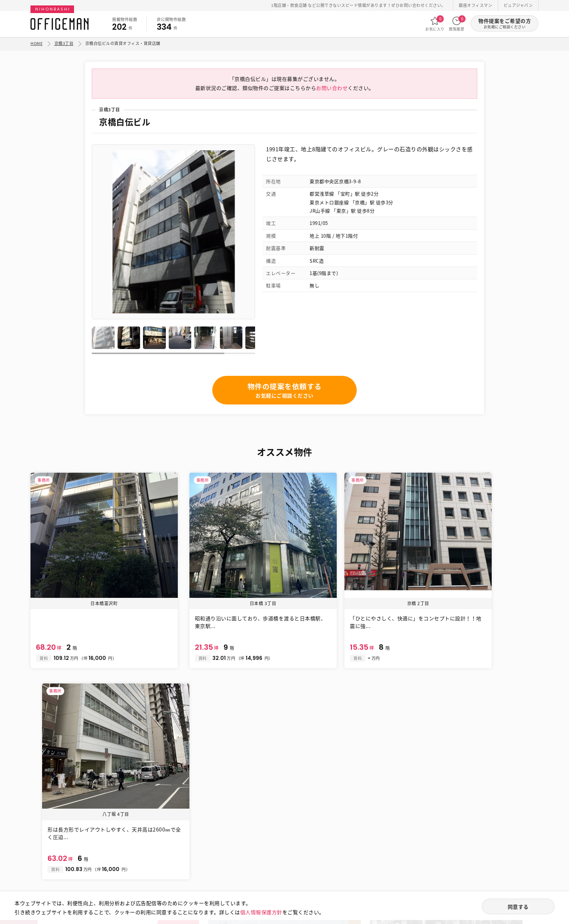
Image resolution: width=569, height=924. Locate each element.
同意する (518, 907)
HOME (36, 43)
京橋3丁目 (64, 43)
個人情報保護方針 (261, 912)
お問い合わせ (332, 90)
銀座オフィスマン (475, 5)
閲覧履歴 (457, 24)
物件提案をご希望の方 (505, 23)
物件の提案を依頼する (285, 393)
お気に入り (435, 24)
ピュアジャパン (518, 5)
